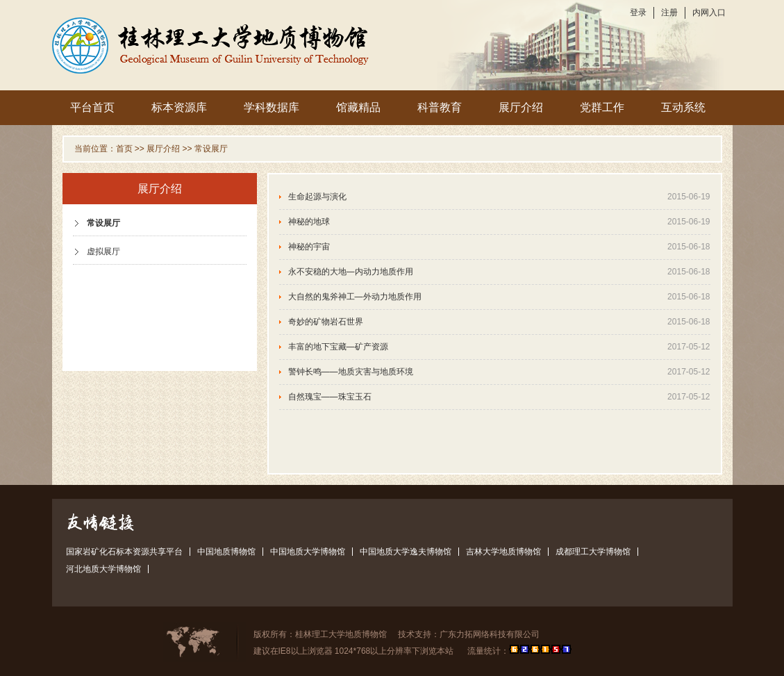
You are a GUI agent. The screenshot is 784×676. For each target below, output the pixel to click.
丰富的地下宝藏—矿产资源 (338, 347)
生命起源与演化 (317, 197)
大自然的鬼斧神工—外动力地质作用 (355, 297)
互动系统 (683, 107)
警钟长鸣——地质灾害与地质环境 (351, 372)
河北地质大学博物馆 (103, 569)
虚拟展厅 (103, 252)
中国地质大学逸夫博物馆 (406, 552)
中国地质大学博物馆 (308, 552)
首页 (124, 149)
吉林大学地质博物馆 (503, 552)
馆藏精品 (358, 107)
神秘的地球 (309, 222)
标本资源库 (179, 107)
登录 (638, 13)
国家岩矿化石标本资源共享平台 (124, 552)
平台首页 (92, 107)
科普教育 (440, 107)
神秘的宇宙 (309, 247)
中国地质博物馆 (226, 552)
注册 (669, 13)
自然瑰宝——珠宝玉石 (330, 397)
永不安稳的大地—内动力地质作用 (351, 272)
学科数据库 (272, 107)
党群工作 (602, 107)
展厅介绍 (521, 107)
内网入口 (709, 13)
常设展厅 (211, 149)
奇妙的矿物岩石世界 (326, 322)
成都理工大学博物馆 (593, 552)
